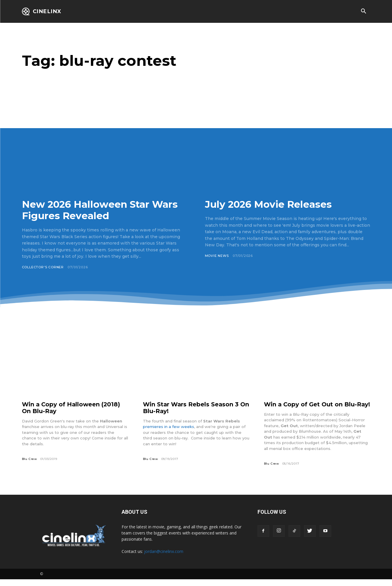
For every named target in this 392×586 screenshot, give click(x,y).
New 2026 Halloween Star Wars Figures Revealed (103, 210)
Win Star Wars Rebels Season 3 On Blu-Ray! (191, 408)
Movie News (217, 256)
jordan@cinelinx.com (164, 558)
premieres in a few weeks (169, 427)
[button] (364, 12)
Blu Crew (30, 459)
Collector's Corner (43, 267)
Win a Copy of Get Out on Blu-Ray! (311, 408)
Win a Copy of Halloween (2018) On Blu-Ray (72, 408)
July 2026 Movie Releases (270, 204)
